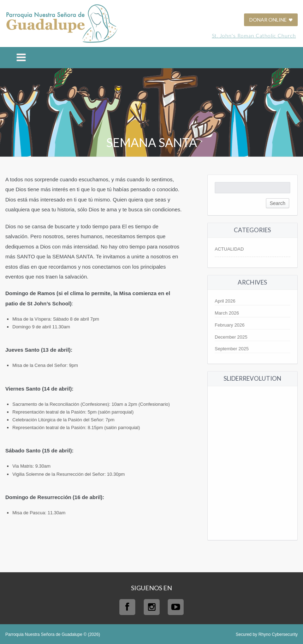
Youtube (176, 607)
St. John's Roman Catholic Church (254, 36)
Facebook (127, 607)
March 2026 (227, 313)
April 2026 (225, 301)
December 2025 (231, 337)
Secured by (267, 634)
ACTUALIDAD (229, 249)
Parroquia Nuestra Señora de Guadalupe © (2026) (53, 634)
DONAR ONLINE (271, 20)
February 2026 (230, 325)
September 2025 (232, 349)
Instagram (152, 607)
